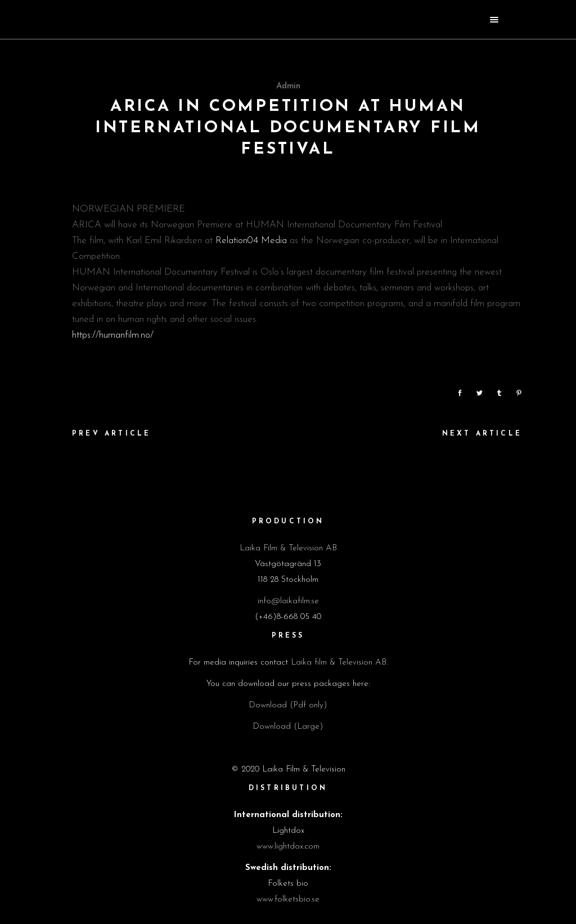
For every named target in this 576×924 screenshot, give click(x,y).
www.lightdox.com (288, 847)
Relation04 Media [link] (251, 241)
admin (288, 86)
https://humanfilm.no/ (113, 335)
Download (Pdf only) (288, 705)
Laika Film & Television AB (288, 548)
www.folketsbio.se (288, 900)
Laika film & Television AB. (339, 663)
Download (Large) (288, 727)
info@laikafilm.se (288, 601)
